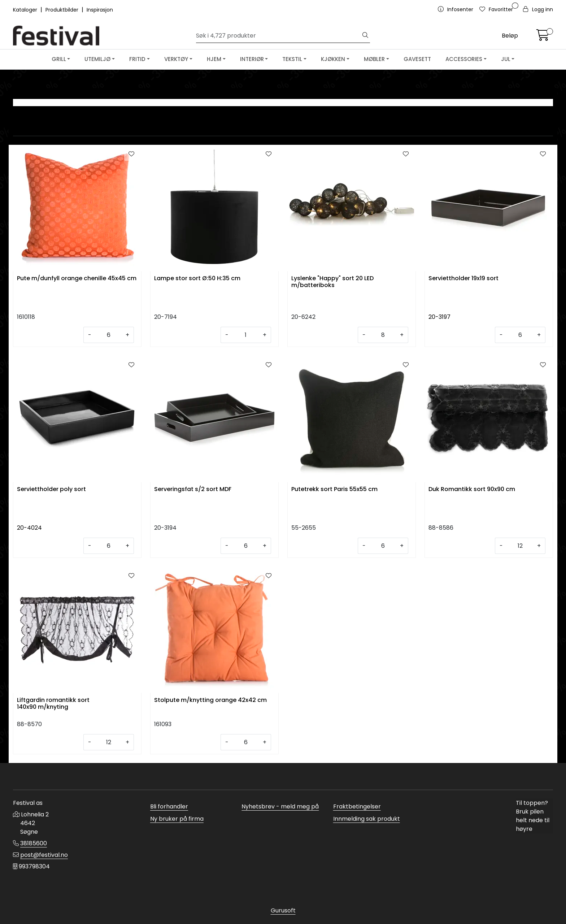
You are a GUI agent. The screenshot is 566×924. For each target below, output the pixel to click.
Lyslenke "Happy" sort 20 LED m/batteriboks (332, 282)
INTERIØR (252, 59)
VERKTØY (176, 59)
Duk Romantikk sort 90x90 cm (472, 489)
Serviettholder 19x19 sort (463, 279)
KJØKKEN (333, 59)
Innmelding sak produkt (367, 819)
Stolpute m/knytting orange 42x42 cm (210, 700)
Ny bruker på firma (177, 819)
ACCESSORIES (464, 59)
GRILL (59, 59)
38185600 (34, 843)
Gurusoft (283, 910)
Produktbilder (63, 10)
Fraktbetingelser (357, 806)
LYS (215, 114)
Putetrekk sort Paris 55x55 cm (334, 489)
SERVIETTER (351, 114)
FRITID (137, 59)
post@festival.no (44, 855)
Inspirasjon (100, 10)
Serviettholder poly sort (51, 489)
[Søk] (279, 36)
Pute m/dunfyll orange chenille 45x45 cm (77, 279)
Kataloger (26, 10)
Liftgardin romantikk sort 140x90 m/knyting (53, 704)
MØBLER (374, 59)
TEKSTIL (292, 59)
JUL (506, 59)
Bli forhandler (169, 806)
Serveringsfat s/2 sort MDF (193, 489)
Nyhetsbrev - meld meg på (280, 806)
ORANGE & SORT (486, 114)
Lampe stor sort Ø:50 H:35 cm (197, 279)
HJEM (214, 59)
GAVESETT (417, 59)
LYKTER (81, 114)
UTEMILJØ (97, 59)
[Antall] (108, 335)
